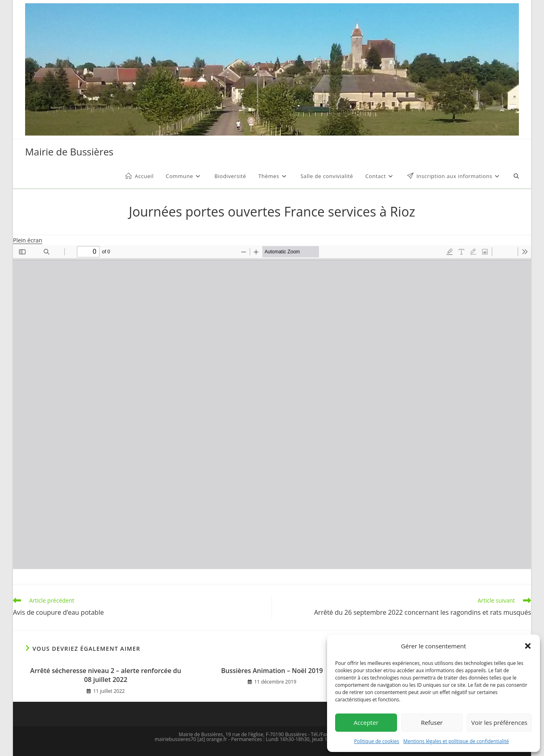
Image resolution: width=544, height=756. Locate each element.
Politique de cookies (377, 741)
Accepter (366, 722)
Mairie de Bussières (69, 152)
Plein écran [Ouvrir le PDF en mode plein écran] (28, 240)
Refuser (432, 722)
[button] (528, 646)
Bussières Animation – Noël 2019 (272, 671)
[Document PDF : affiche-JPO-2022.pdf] (272, 407)
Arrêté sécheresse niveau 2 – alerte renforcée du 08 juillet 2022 (106, 675)
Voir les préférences (499, 722)
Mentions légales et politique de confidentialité (456, 741)
